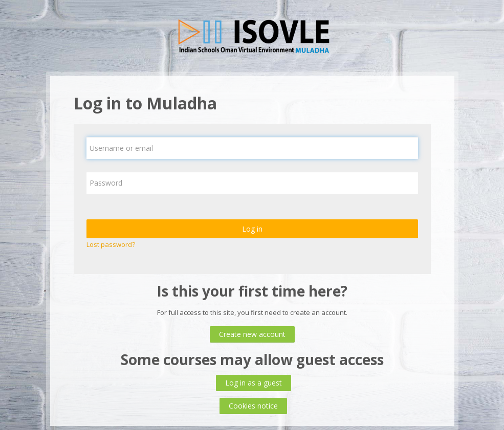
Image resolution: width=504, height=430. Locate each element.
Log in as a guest (254, 383)
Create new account (252, 334)
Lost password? (111, 244)
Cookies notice (253, 406)
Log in (252, 229)
